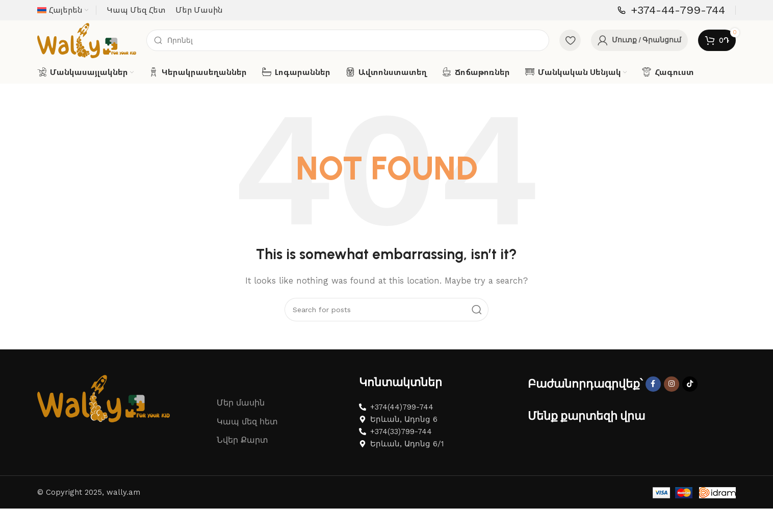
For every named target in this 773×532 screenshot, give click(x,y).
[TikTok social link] (690, 415)
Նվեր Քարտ (242, 472)
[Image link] (104, 429)
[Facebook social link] (653, 415)
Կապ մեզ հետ (247, 453)
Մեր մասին (241, 434)
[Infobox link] (671, 10)
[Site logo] (101, 56)
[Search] (362, 56)
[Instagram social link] (672, 415)
